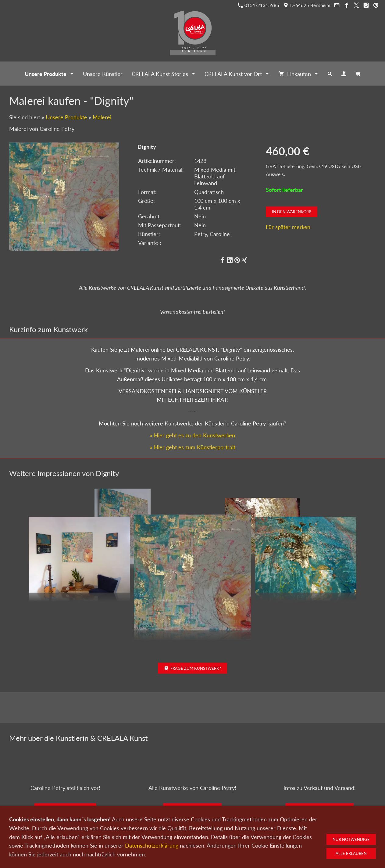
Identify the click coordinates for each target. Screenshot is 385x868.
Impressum (244, 836)
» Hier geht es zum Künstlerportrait (193, 432)
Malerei (102, 117)
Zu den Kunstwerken (192, 794)
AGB (264, 836)
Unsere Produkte (66, 117)
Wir (171, 836)
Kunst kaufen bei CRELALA (320, 794)
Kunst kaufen (95, 836)
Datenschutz (217, 836)
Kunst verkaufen (128, 836)
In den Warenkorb (292, 212)
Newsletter (191, 836)
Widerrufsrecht (288, 836)
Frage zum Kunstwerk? (192, 654)
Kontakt (155, 836)
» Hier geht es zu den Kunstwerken (192, 421)
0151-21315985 (258, 5)
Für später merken (288, 227)
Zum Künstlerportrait (65, 794)
